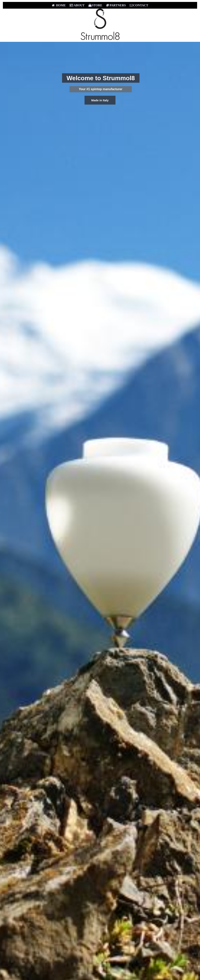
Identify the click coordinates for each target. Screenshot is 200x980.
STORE (95, 5)
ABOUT (77, 5)
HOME (59, 5)
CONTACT (139, 5)
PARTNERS (116, 5)
